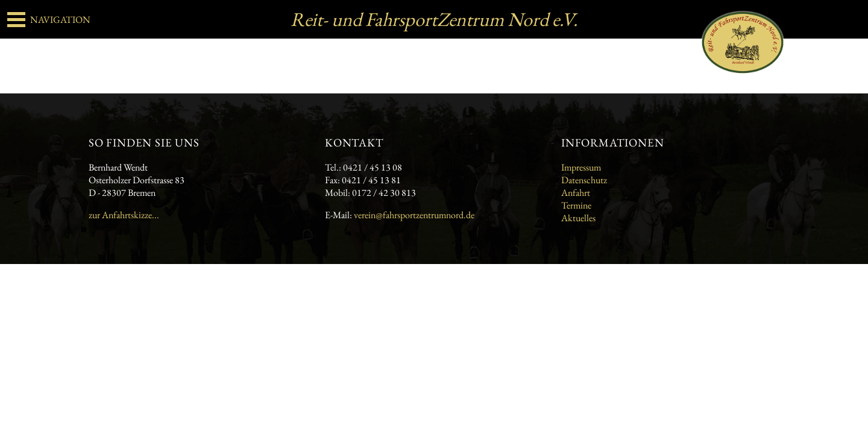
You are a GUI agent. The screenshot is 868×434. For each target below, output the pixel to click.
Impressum (581, 167)
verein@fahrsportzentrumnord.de (414, 215)
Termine (576, 205)
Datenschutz (584, 180)
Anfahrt (576, 193)
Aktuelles (578, 218)
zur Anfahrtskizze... (124, 215)
